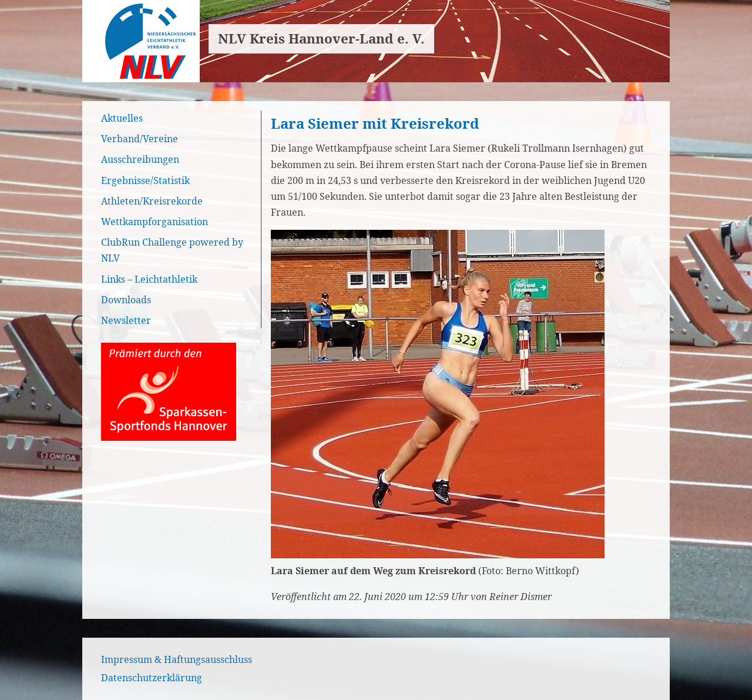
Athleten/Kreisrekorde (152, 201)
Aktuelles (122, 118)
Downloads (126, 300)
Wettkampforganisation (155, 222)
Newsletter (126, 320)
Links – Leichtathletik (149, 279)
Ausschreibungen (140, 159)
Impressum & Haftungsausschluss (177, 659)
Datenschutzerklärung (152, 678)
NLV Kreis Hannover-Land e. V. (321, 38)
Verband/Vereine (140, 139)
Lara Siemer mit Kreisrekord (375, 123)
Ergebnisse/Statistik (145, 180)
